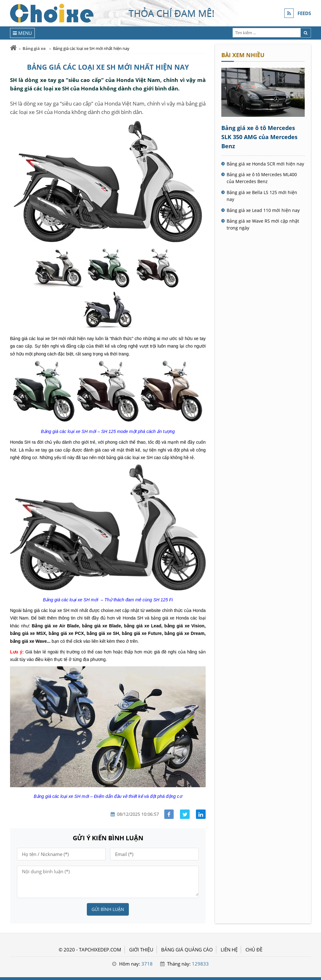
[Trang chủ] (13, 48)
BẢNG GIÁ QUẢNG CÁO (187, 950)
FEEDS (304, 13)
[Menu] (22, 33)
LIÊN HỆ (229, 950)
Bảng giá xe (34, 48)
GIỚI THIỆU (141, 950)
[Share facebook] (169, 814)
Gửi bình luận (108, 909)
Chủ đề (254, 950)
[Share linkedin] (201, 814)
